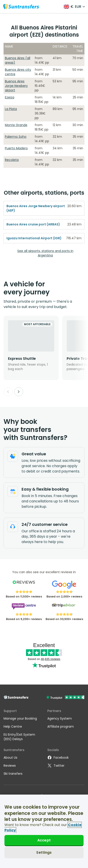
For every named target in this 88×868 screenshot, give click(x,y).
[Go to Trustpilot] (65, 698)
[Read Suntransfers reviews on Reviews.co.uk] (24, 585)
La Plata (11, 109)
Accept (44, 840)
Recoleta (12, 160)
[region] (44, 831)
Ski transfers (13, 774)
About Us (10, 758)
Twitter (56, 766)
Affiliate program (61, 726)
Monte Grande (16, 125)
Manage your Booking (20, 718)
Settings (44, 852)
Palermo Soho (16, 137)
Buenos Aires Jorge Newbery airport (16, 86)
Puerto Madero (16, 148)
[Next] (19, 392)
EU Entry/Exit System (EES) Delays (19, 737)
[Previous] (8, 392)
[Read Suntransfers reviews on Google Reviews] (64, 585)
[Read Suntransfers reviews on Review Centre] (24, 608)
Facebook (58, 758)
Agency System (60, 718)
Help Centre (13, 726)
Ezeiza (10, 97)
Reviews (10, 766)
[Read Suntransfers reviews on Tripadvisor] (64, 608)
